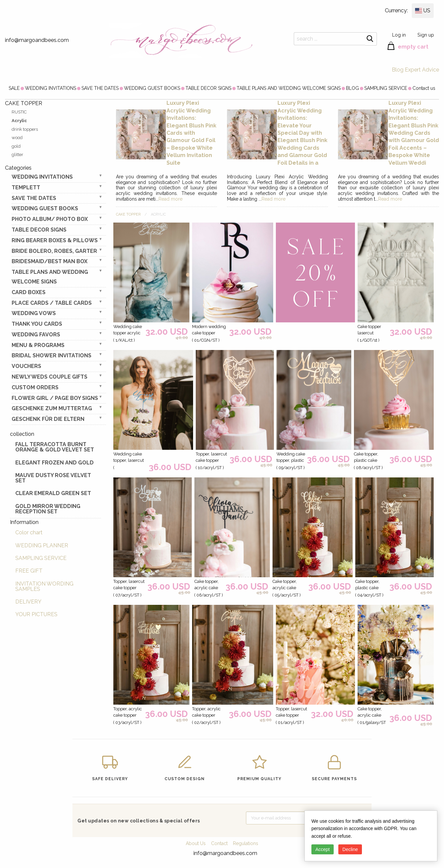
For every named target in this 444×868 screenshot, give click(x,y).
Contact (219, 843)
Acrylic (19, 121)
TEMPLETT (26, 187)
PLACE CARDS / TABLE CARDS (52, 303)
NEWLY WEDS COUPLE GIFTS (50, 377)
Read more (170, 199)
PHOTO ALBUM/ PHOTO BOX (50, 219)
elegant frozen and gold (55, 463)
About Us (196, 843)
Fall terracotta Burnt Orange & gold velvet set (55, 447)
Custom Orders (35, 387)
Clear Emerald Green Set (53, 493)
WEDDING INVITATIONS (51, 88)
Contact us (424, 88)
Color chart (29, 532)
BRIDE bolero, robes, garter (54, 251)
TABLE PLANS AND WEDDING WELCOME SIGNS (289, 88)
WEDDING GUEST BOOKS (152, 88)
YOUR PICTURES (36, 614)
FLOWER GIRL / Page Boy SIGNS (55, 398)
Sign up (426, 35)
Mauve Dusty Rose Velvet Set (53, 478)
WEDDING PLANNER (42, 545)
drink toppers (25, 129)
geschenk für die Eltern (48, 419)
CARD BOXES (29, 292)
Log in (399, 35)
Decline (350, 849)
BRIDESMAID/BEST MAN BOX (50, 261)
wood (17, 138)
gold (16, 146)
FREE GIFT (29, 571)
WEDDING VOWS (34, 313)
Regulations (246, 843)
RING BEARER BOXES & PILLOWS (55, 240)
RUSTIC (19, 112)
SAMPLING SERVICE (386, 88)
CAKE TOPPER (128, 214)
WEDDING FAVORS (36, 335)
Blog (398, 70)
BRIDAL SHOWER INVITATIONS (52, 355)
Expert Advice (422, 70)
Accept (323, 849)
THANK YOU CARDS (37, 324)
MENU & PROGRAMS (38, 345)
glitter (17, 155)
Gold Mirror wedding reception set (48, 509)
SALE (14, 88)
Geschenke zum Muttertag (52, 408)
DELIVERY (28, 602)
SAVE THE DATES (100, 88)
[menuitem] (14, 88)
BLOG (352, 88)
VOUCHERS (26, 366)
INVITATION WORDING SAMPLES (44, 586)
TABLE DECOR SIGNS (208, 88)
